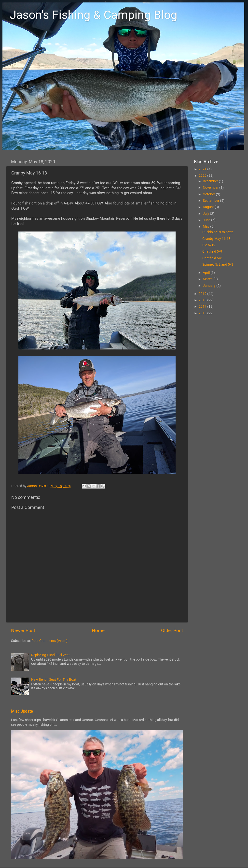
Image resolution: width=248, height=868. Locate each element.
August (209, 207)
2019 (203, 294)
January (210, 286)
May (207, 226)
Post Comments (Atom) (49, 641)
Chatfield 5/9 (212, 251)
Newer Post (23, 630)
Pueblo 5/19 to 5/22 (218, 232)
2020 (203, 175)
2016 (203, 313)
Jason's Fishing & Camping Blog (94, 15)
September (211, 201)
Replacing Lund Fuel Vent (50, 655)
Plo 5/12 (209, 245)
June (207, 220)
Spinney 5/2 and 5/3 (218, 264)
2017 (203, 306)
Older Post (172, 630)
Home (98, 630)
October (209, 194)
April (207, 273)
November (211, 188)
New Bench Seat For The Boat (54, 680)
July (206, 214)
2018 (203, 300)
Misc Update (22, 711)
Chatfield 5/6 (212, 258)
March (208, 279)
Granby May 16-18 (216, 239)
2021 (203, 169)
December (211, 181)
